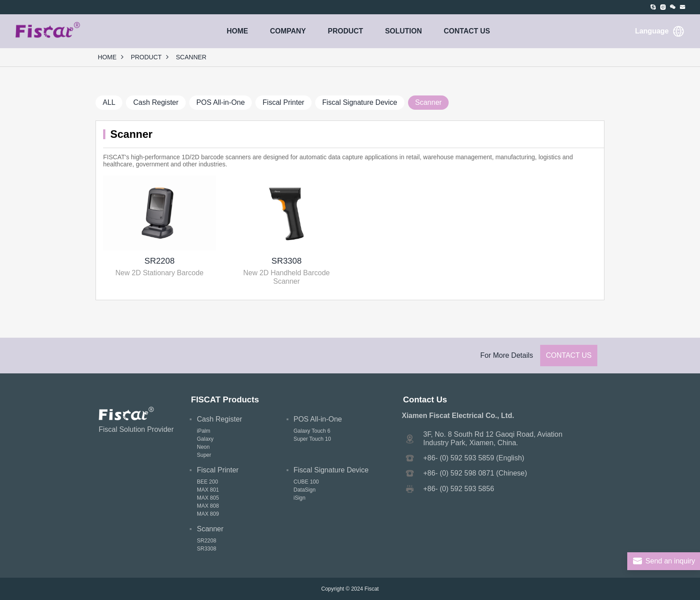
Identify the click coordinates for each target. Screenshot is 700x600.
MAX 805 (208, 498)
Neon (203, 447)
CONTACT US (467, 31)
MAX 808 (208, 506)
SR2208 (159, 261)
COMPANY (288, 31)
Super (204, 455)
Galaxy (205, 439)
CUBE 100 (306, 482)
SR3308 (287, 261)
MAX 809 (208, 514)
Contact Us (569, 355)
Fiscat (371, 589)
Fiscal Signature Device (360, 102)
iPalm (204, 431)
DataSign (305, 490)
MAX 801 (208, 490)
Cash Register (156, 102)
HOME (237, 31)
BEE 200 (207, 482)
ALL (109, 102)
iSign (300, 498)
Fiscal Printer (283, 102)
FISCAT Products (225, 399)
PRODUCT (345, 31)
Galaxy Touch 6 (312, 431)
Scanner (429, 102)
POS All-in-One (221, 102)
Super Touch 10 (312, 439)
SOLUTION (403, 31)
